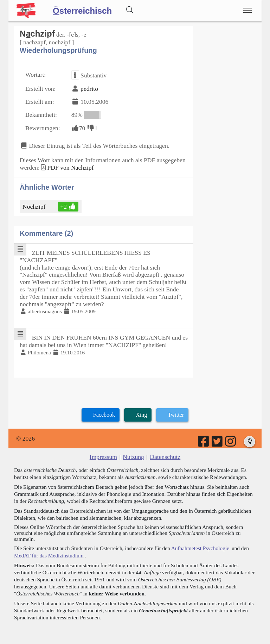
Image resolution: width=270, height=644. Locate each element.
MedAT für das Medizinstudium (49, 555)
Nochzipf (34, 207)
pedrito (89, 89)
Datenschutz (165, 457)
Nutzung (133, 457)
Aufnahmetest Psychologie (200, 548)
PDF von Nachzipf (70, 168)
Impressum (103, 457)
